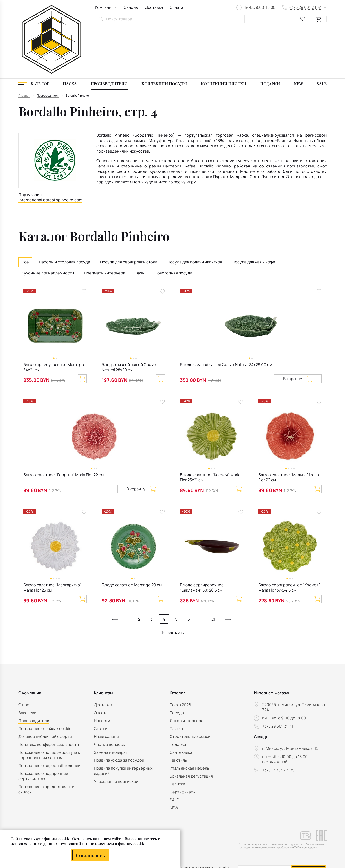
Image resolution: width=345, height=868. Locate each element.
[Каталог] (34, 33)
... (201, 569)
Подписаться (308, 819)
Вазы (140, 223)
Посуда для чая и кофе (254, 211)
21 (213, 569)
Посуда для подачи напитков (195, 211)
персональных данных (297, 830)
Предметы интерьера (105, 223)
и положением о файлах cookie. (116, 844)
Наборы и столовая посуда (64, 211)
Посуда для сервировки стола (129, 211)
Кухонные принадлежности (48, 223)
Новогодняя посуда (173, 223)
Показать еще (172, 582)
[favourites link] (303, 19)
